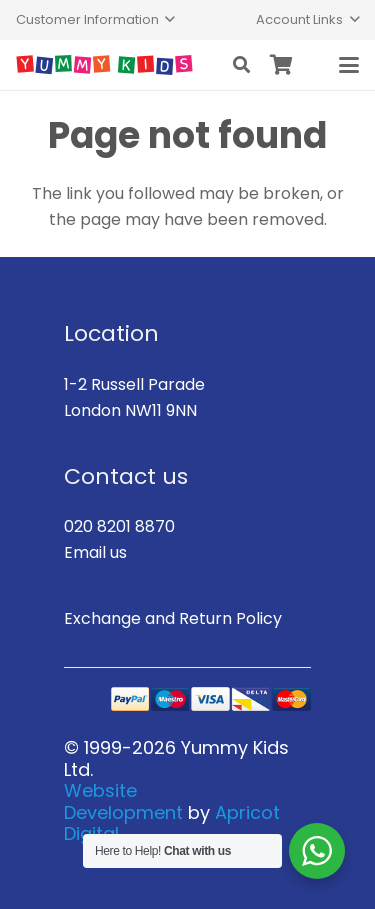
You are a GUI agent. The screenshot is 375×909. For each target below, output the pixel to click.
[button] (95, 20)
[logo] (104, 65)
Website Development (123, 801)
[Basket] (282, 65)
